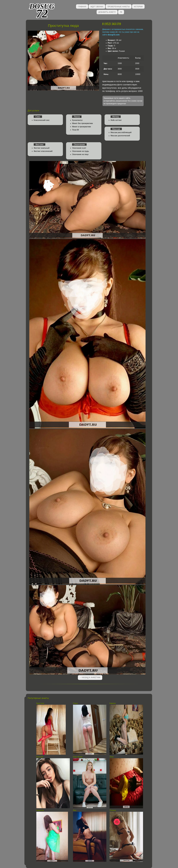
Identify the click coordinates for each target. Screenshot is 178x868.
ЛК (121, 12)
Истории (138, 6)
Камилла (40, 810)
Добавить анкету (107, 12)
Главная (82, 6)
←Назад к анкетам (90, 677)
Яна (75, 810)
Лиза (112, 757)
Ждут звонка (97, 6)
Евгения (40, 757)
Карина (113, 703)
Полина (113, 810)
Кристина (40, 703)
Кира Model (78, 757)
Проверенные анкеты (119, 6)
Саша (75, 703)
